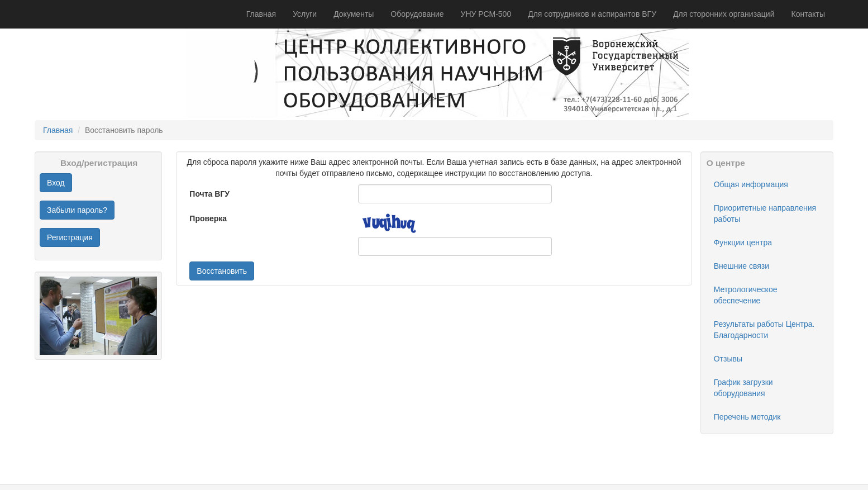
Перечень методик (747, 417)
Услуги (305, 14)
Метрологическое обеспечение (746, 295)
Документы (354, 14)
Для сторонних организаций (724, 14)
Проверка (208, 218)
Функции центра (743, 242)
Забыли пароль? (77, 210)
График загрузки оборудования (743, 388)
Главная (261, 14)
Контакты (808, 14)
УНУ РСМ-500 (486, 14)
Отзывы (728, 359)
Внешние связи (741, 266)
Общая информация (751, 184)
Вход (56, 183)
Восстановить (222, 271)
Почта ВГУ (209, 194)
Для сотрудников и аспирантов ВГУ (592, 14)
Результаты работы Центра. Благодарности (764, 330)
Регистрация (70, 237)
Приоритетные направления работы (765, 213)
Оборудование (417, 14)
